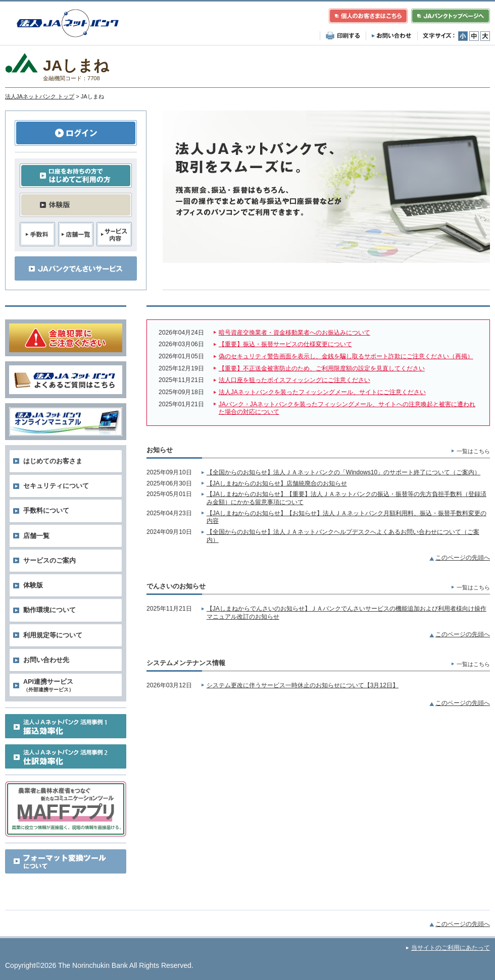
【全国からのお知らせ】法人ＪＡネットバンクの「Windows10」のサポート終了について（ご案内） (343, 472)
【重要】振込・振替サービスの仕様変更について (285, 344)
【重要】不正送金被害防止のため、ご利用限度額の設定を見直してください (322, 368)
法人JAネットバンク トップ (40, 96)
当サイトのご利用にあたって (451, 948)
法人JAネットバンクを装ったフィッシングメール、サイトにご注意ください (322, 392)
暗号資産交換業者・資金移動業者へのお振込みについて (294, 333)
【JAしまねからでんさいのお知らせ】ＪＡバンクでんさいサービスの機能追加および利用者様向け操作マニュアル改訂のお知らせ (346, 613)
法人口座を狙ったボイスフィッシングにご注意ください (294, 380)
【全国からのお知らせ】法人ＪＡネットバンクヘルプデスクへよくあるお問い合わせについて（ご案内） (343, 536)
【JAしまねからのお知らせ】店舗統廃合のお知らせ (277, 483)
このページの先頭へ (463, 558)
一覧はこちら (473, 451)
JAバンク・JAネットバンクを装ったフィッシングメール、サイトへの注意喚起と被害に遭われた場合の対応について (347, 408)
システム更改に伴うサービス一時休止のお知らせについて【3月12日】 (303, 685)
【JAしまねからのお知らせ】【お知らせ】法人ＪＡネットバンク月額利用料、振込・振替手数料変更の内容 (346, 517)
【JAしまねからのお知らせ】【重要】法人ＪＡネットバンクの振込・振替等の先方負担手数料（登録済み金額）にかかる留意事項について (346, 498)
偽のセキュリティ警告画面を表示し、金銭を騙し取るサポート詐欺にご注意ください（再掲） (346, 356)
